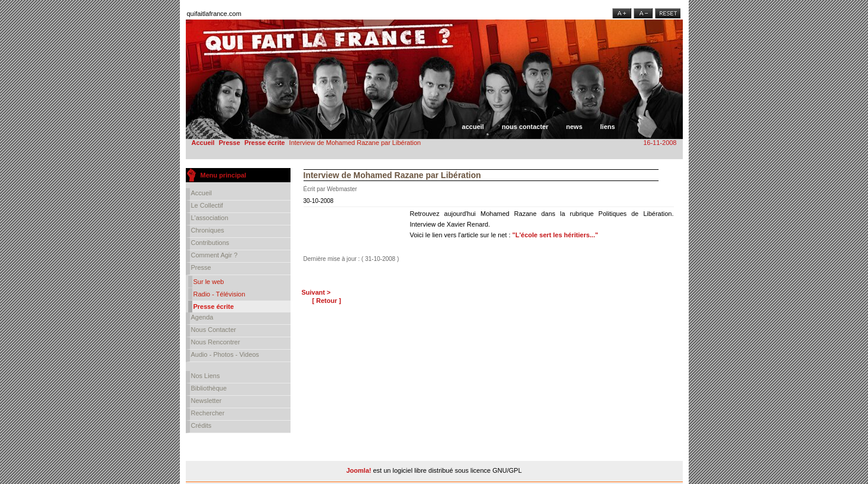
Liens (607, 127)
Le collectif (207, 205)
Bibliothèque (209, 388)
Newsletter (206, 401)
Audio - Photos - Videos (225, 354)
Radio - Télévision (220, 294)
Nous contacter (525, 127)
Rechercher (208, 413)
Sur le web (209, 282)
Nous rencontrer (216, 342)
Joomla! (359, 470)
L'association (210, 218)
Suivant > (316, 292)
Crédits (201, 425)
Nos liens (206, 376)
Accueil (473, 127)
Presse (230, 143)
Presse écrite (265, 143)
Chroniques (208, 230)
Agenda (202, 317)
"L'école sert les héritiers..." (555, 235)
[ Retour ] (327, 301)
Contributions (210, 243)
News (575, 127)
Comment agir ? (214, 255)
